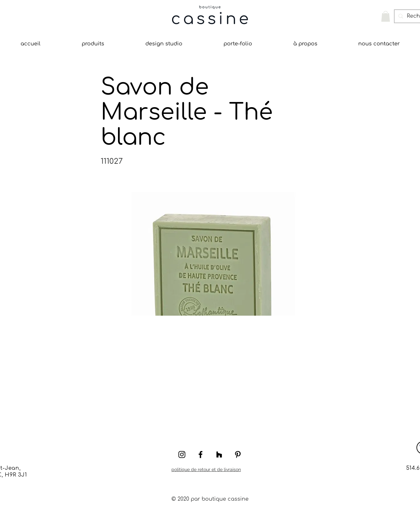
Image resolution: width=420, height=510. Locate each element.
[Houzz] (219, 454)
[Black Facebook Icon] (201, 454)
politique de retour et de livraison (206, 469)
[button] (386, 16)
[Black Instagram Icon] (182, 454)
